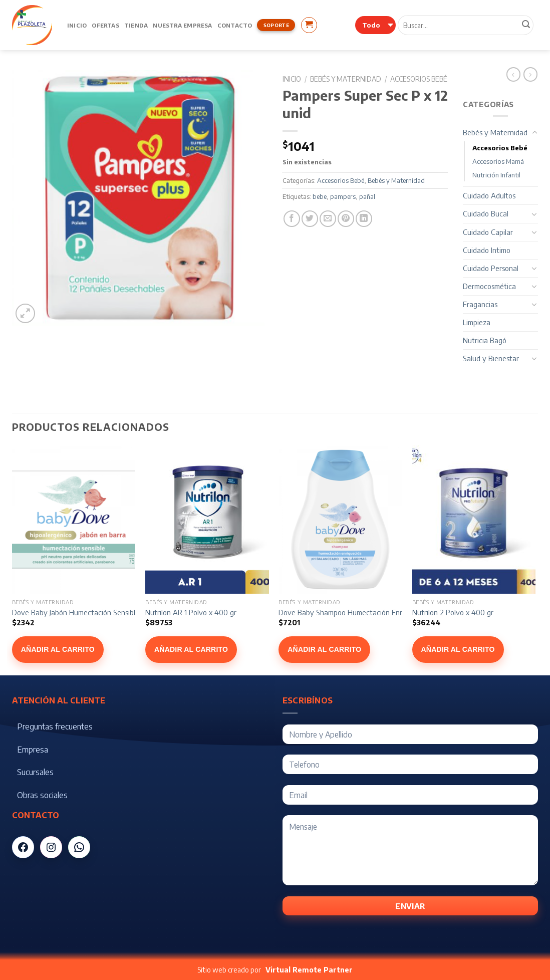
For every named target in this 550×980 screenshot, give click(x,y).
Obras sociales (42, 795)
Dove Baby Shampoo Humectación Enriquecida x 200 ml (368, 612)
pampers (343, 196)
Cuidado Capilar (488, 232)
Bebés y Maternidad (346, 79)
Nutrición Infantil (496, 175)
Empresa (33, 750)
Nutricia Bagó (485, 340)
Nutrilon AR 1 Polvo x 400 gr (191, 612)
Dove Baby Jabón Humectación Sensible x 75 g (86, 612)
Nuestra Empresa (182, 25)
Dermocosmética (489, 286)
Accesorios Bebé (419, 79)
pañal (367, 196)
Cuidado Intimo (487, 250)
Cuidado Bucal (486, 213)
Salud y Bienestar (491, 358)
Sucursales (35, 772)
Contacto (235, 25)
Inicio (77, 25)
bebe (320, 196)
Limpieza (477, 322)
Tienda (136, 25)
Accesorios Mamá (498, 161)
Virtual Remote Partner (309, 970)
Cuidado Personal (491, 268)
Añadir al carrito (58, 649)
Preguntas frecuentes (55, 726)
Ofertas (105, 25)
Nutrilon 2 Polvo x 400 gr (453, 612)
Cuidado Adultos (489, 195)
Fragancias (480, 304)
